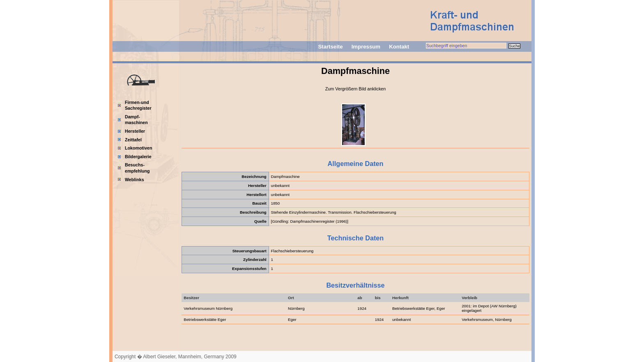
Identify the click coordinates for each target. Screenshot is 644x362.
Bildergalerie (138, 157)
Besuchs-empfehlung (137, 168)
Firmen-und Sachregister (138, 105)
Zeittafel (133, 140)
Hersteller (135, 131)
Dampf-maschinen (136, 120)
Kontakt (399, 47)
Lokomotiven (139, 148)
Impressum (366, 47)
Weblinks (135, 180)
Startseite (330, 47)
